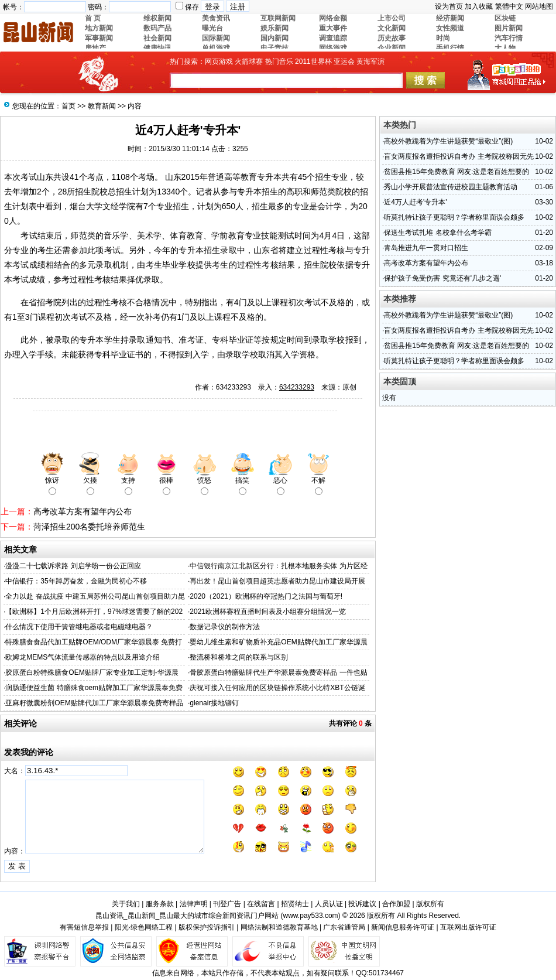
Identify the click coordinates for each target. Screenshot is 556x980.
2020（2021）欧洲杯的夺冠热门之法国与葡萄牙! (266, 596)
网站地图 (539, 6)
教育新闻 (102, 106)
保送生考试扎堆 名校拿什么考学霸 (437, 233)
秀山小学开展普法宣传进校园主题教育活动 (451, 187)
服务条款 (160, 904)
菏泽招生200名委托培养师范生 (89, 527)
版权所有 (430, 904)
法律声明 (194, 904)
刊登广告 (227, 904)
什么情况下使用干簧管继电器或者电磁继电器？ (79, 627)
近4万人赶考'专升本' (415, 202)
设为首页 (449, 6)
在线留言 (261, 904)
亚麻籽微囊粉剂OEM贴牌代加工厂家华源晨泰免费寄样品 (94, 703)
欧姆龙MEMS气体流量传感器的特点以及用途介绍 (83, 657)
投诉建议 (362, 904)
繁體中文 (509, 6)
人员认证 (329, 904)
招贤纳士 (295, 904)
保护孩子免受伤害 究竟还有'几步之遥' (442, 278)
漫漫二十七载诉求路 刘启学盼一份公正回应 (73, 566)
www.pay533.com (311, 916)
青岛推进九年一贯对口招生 (426, 248)
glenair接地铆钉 (214, 703)
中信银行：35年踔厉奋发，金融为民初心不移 (76, 581)
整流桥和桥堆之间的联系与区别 (239, 657)
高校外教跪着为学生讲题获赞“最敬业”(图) (448, 141)
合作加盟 (396, 904)
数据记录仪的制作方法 (225, 627)
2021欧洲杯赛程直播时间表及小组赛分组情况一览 (268, 612)
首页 (68, 106)
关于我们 (126, 904)
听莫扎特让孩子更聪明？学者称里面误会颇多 (454, 217)
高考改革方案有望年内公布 (83, 511)
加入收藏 (479, 6)
